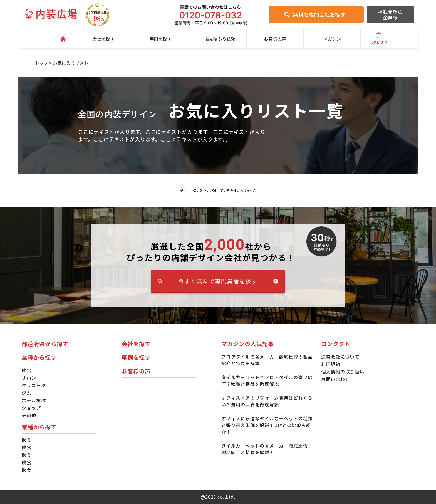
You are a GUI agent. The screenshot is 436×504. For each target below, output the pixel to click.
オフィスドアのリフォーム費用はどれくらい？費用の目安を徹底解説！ (267, 401)
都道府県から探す (45, 344)
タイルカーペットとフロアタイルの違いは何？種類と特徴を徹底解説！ (267, 381)
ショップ (31, 408)
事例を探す (160, 39)
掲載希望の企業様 (390, 15)
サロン (29, 378)
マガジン (332, 39)
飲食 (27, 370)
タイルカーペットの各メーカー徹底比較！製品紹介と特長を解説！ (267, 449)
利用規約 (331, 364)
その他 (29, 415)
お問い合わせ (336, 379)
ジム (27, 393)
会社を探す (103, 39)
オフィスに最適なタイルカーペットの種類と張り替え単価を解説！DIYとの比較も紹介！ (267, 425)
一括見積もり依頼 (218, 39)
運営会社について (340, 357)
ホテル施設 (34, 400)
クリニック (34, 385)
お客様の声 (275, 39)
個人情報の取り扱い (343, 372)
